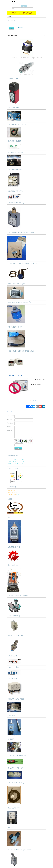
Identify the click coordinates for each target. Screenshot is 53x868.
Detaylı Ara (20, 28)
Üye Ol (13, 4)
